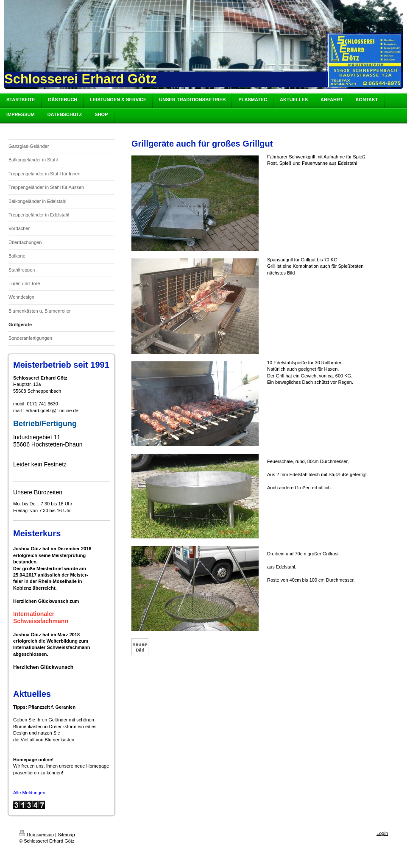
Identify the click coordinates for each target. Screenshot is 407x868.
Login (382, 833)
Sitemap (66, 835)
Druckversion (36, 835)
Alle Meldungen (29, 793)
